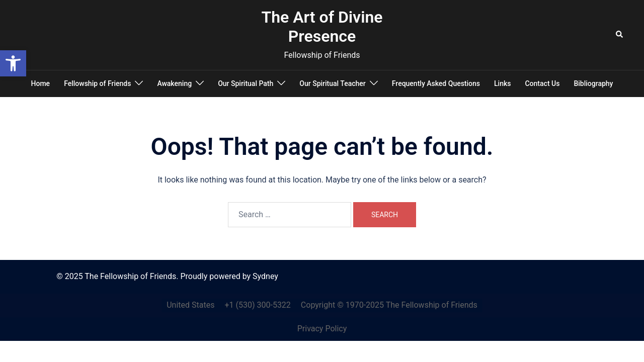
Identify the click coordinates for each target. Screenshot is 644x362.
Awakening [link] (174, 83)
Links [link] (502, 83)
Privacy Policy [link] (322, 329)
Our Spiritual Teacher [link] (332, 83)
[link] (13, 63)
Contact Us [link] (542, 83)
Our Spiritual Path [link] (246, 83)
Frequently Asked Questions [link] (436, 83)
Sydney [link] (265, 276)
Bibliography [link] (593, 83)
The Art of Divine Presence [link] (322, 27)
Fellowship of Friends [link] (97, 83)
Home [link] (41, 83)
